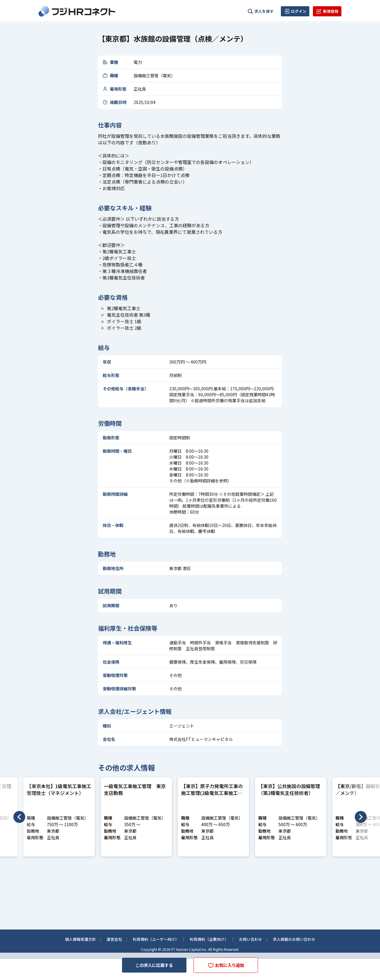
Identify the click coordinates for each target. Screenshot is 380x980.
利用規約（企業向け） (210, 939)
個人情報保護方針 (74, 939)
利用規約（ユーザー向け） (153, 939)
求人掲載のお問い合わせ (300, 939)
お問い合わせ (254, 939)
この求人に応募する (151, 964)
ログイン (295, 11)
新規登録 (327, 11)
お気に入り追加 (229, 965)
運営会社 (110, 939)
